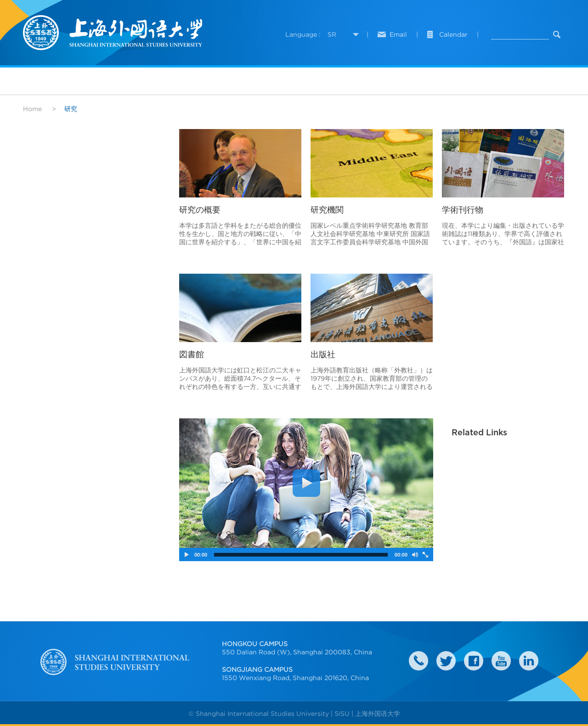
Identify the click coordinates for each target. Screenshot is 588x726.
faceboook (474, 661)
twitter (446, 661)
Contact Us (418, 661)
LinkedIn (529, 661)
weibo (501, 661)
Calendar (453, 34)
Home (32, 109)
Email (398, 34)
